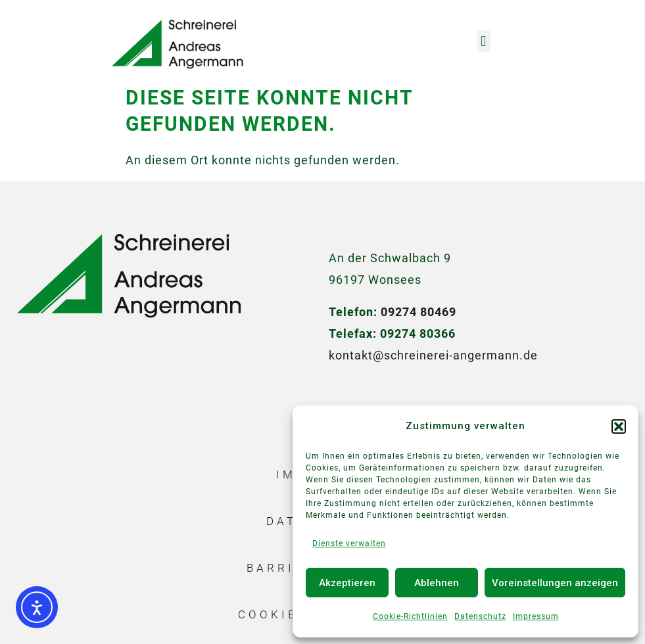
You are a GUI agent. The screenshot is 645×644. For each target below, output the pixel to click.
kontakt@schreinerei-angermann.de (433, 355)
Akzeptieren (347, 583)
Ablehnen (437, 583)
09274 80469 (418, 312)
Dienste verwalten (349, 543)
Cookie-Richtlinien (410, 616)
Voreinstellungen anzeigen (555, 583)
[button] (619, 426)
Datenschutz (480, 616)
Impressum (536, 616)
